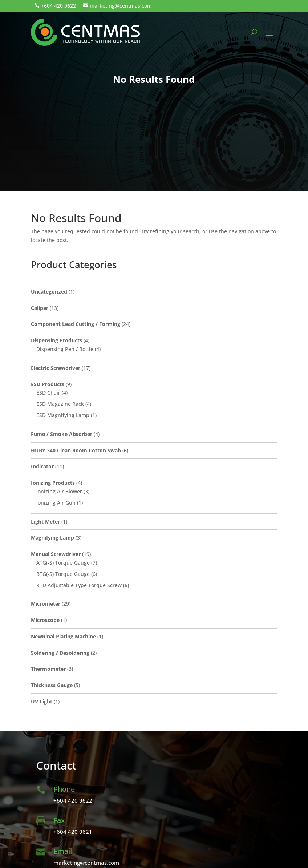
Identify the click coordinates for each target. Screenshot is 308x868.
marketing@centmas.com (121, 6)
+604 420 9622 (58, 6)
